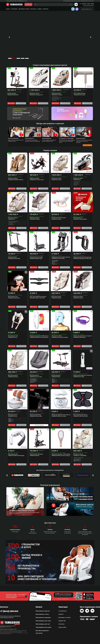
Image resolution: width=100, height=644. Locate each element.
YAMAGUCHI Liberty (56, 219)
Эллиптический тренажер (36, 454)
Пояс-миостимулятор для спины (38, 296)
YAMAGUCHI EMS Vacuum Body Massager (40, 337)
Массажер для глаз (13, 296)
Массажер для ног (78, 218)
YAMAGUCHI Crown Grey (36, 377)
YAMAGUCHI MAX (56, 377)
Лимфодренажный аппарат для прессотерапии (63, 257)
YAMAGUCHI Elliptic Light (36, 258)
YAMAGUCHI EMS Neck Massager (16, 455)
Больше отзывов (87, 145)
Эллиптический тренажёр (36, 257)
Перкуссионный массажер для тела (82, 257)
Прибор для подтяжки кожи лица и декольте (63, 415)
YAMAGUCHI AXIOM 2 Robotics (16, 180)
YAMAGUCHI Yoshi (13, 337)
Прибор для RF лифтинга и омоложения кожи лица (86, 375)
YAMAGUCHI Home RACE (14, 258)
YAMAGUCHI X (12, 219)
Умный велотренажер (35, 415)
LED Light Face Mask (57, 336)
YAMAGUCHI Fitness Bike (36, 416)
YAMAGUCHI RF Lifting (79, 377)
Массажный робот (56, 93)
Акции (8, 9)
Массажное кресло (13, 178)
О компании (14, 9)
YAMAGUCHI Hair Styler (79, 95)
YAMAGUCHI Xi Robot (57, 95)
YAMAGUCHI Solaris (78, 298)
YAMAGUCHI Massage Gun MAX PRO (82, 258)
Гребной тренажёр (34, 178)
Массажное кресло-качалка (59, 218)
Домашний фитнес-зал (87, 9)
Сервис (40, 9)
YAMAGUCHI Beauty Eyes (79, 337)
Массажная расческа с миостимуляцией (62, 454)
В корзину (11, 103)
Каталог (61, 614)
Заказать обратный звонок (89, 6)
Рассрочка (33, 9)
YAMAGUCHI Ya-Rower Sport (37, 180)
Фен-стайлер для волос (80, 93)
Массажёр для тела (13, 336)
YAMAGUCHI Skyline (56, 298)
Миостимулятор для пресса (80, 415)
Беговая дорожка (12, 93)
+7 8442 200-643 (87, 4)
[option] (50, 37)
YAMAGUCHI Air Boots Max (58, 258)
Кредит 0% (62, 621)
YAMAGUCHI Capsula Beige (80, 219)
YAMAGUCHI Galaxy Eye (14, 298)
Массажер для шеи (13, 454)
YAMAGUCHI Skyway (13, 377)
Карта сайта (62, 627)
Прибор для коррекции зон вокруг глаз (83, 336)
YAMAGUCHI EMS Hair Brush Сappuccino (62, 455)
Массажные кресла (34, 93)
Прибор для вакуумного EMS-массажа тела (41, 336)
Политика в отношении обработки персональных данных (10, 617)
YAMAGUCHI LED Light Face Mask (60, 337)
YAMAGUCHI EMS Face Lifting (59, 416)
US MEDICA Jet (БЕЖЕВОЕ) (80, 455)
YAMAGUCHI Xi (77, 180)
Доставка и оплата (24, 9)
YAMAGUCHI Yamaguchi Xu (36, 95)
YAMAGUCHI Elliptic (35, 455)
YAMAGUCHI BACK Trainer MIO (37, 298)
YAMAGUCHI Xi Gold (56, 180)
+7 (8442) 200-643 (9, 611)
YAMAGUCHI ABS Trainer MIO (80, 416)
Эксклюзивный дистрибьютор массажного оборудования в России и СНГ (78, 1)
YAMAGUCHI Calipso (35, 219)
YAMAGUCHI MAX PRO (13, 95)
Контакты (46, 9)
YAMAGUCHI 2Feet (13, 416)
